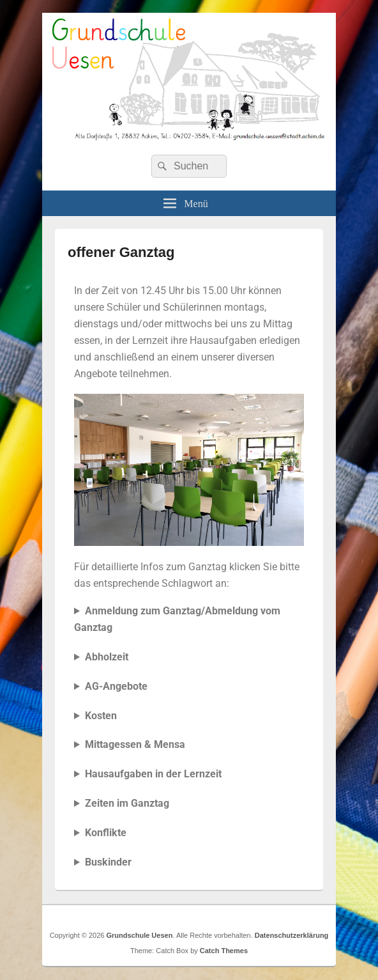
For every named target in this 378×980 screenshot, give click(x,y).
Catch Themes (224, 951)
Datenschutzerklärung (292, 935)
